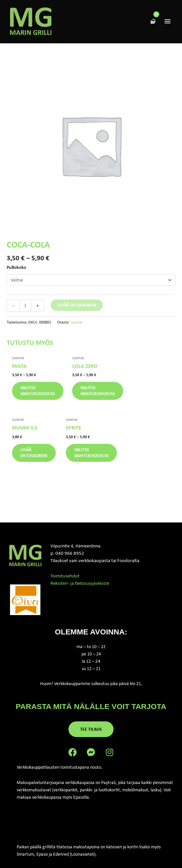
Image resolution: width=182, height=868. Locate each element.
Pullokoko (17, 269)
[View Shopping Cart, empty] (153, 23)
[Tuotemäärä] (25, 308)
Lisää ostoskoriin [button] (152, 393)
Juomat (76, 324)
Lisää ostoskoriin (77, 307)
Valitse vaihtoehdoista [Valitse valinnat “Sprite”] (39, 455)
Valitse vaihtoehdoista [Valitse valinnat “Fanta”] (39, 393)
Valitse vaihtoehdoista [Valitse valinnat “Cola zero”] (98, 393)
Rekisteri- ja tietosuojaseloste (80, 586)
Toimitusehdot (65, 579)
